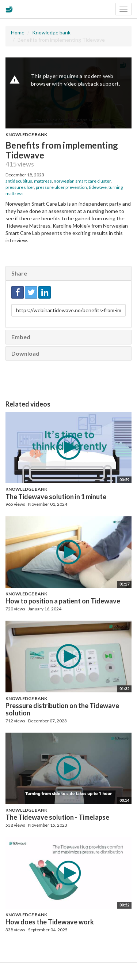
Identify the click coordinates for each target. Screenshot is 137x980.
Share (19, 273)
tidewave (98, 187)
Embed (21, 337)
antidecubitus (19, 181)
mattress (43, 181)
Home (18, 32)
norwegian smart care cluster (82, 181)
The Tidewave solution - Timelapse (57, 817)
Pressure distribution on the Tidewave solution (62, 709)
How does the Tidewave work (50, 922)
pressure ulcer (20, 187)
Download (25, 353)
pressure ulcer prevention (61, 187)
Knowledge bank (51, 32)
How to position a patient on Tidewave (63, 601)
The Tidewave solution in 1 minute (56, 497)
